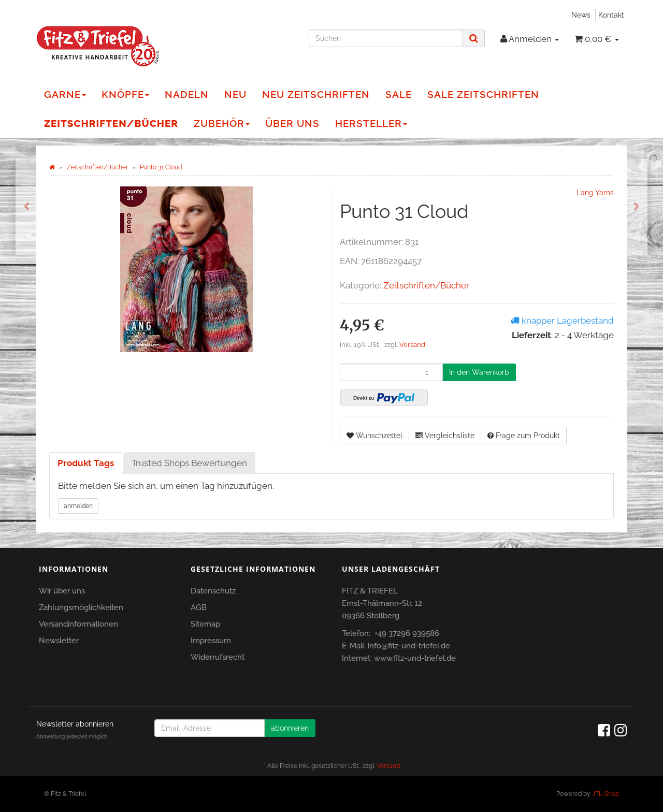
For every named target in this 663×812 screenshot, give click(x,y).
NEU (235, 94)
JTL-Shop (606, 794)
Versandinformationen (78, 624)
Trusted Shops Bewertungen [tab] (189, 463)
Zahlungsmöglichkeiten (81, 607)
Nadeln (187, 94)
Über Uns (292, 123)
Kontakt (611, 15)
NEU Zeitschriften (316, 94)
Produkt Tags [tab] (86, 463)
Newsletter (59, 641)
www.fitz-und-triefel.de (415, 658)
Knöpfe (125, 94)
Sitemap (205, 624)
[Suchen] (386, 38)
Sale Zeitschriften (483, 94)
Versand (412, 345)
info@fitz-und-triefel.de (409, 646)
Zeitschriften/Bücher (111, 123)
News (581, 15)
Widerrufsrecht (218, 657)
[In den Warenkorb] (479, 372)
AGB (199, 607)
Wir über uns (62, 591)
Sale (399, 94)
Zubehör (222, 123)
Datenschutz (213, 591)
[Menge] (391, 372)
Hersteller (371, 123)
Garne (65, 94)
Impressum (211, 641)
